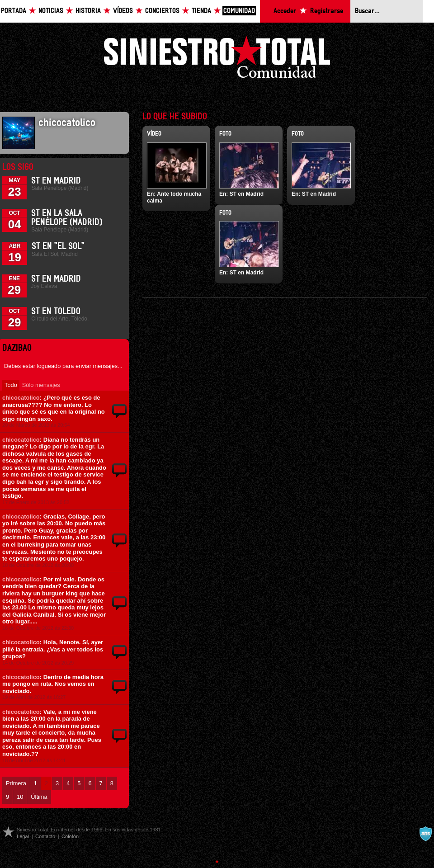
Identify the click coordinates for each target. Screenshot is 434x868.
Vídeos (123, 11)
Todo (11, 385)
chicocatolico (21, 398)
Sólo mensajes (41, 385)
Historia (88, 11)
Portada (14, 11)
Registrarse (327, 11)
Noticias (51, 11)
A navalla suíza (425, 834)
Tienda (201, 11)
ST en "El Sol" (58, 246)
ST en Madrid (56, 181)
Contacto (45, 836)
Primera (16, 783)
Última (39, 797)
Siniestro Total (217, 59)
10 (20, 797)
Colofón (70, 836)
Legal (23, 836)
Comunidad (239, 11)
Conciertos (162, 11)
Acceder (285, 11)
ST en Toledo (56, 311)
